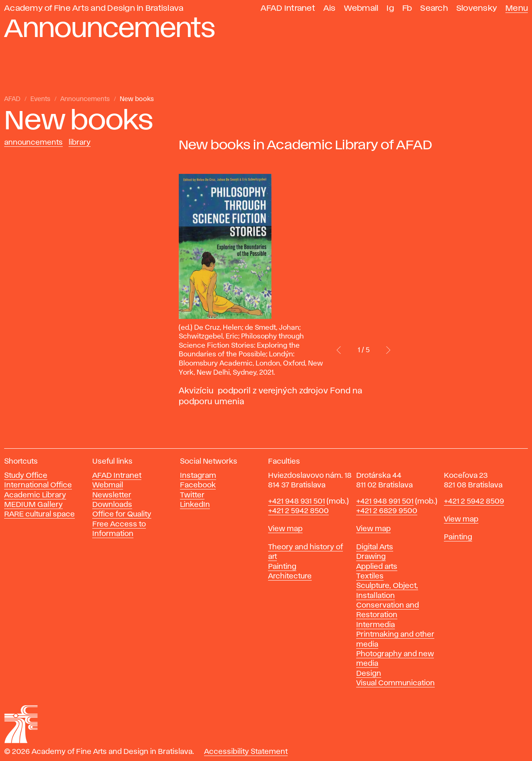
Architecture (290, 576)
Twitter (192, 495)
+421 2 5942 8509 (474, 502)
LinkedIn (195, 505)
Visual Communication (395, 683)
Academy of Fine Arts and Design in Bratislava (94, 9)
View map (285, 529)
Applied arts (377, 567)
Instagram (198, 476)
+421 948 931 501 (297, 502)
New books (137, 99)
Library (80, 143)
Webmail (361, 9)
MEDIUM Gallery (33, 505)
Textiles (370, 576)
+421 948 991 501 (385, 502)
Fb (407, 9)
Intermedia (376, 625)
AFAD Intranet (288, 9)
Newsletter (112, 495)
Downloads (112, 505)
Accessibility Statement (246, 752)
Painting (282, 567)
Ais (330, 9)
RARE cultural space (39, 514)
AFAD (12, 99)
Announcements (85, 99)
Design (369, 674)
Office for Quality (122, 514)
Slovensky (477, 9)
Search (434, 9)
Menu (517, 9)
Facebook (198, 485)
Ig (390, 9)
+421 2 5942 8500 (298, 511)
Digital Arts (375, 547)
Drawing (371, 557)
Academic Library (35, 495)
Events (40, 99)
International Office (38, 485)
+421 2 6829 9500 (387, 511)
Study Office (26, 476)
